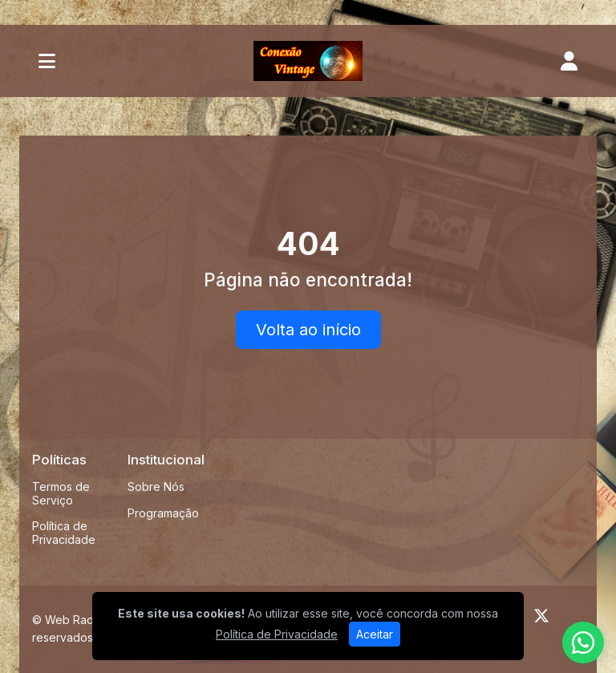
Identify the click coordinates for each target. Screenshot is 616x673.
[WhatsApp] (583, 643)
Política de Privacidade (64, 533)
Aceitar (375, 634)
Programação (163, 513)
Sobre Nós (156, 487)
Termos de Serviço (61, 493)
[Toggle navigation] (47, 61)
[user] (569, 61)
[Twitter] (541, 616)
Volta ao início (308, 330)
